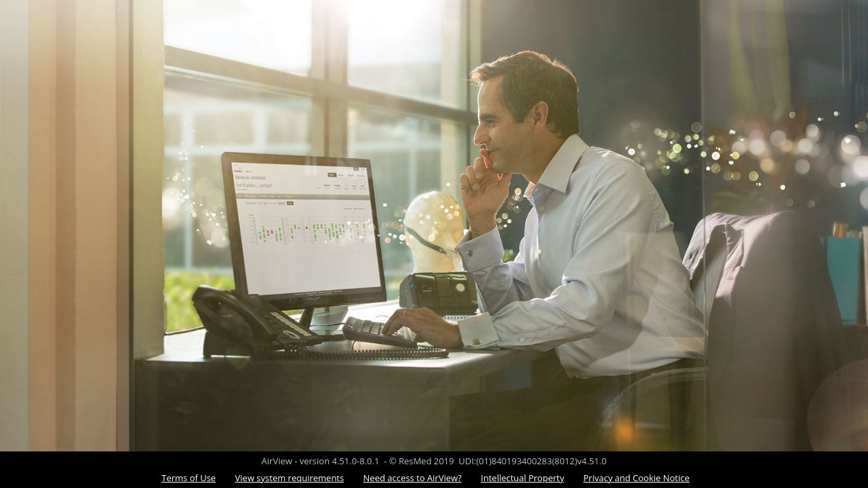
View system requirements (290, 478)
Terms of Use (189, 478)
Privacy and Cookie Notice (636, 478)
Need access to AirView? (413, 478)
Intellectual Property (522, 478)
